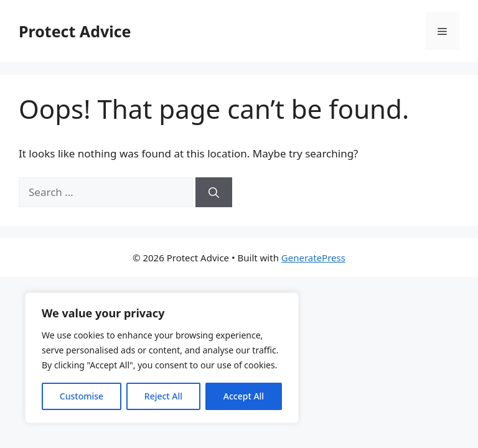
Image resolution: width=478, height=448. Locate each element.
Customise (82, 396)
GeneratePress (313, 258)
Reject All (163, 396)
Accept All (244, 396)
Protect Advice (75, 31)
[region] (162, 358)
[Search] (214, 192)
